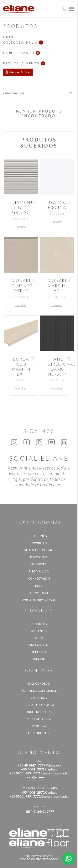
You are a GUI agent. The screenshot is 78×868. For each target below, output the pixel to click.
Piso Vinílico (39, 571)
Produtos (39, 624)
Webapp (39, 659)
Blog (39, 586)
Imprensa (39, 726)
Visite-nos (39, 698)
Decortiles (39, 557)
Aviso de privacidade (39, 600)
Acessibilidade (39, 733)
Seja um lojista (39, 719)
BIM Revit (39, 638)
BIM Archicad (39, 645)
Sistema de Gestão (39, 550)
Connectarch (39, 579)
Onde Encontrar (39, 712)
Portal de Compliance (39, 691)
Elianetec (39, 564)
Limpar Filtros (20, 72)
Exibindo (8, 37)
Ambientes (39, 631)
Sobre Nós (39, 536)
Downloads (39, 543)
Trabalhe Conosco (39, 705)
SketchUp (39, 652)
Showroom (39, 593)
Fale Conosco (39, 684)
